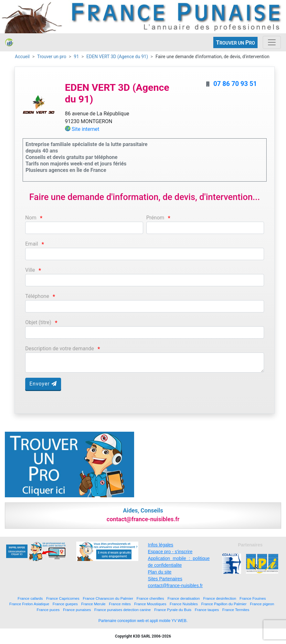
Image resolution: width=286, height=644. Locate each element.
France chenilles (150, 598)
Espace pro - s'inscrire (170, 552)
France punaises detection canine (123, 610)
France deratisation (184, 598)
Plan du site (160, 572)
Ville (30, 270)
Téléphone (37, 296)
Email (32, 244)
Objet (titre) (38, 322)
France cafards (30, 598)
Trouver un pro (52, 57)
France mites (120, 604)
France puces (48, 610)
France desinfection (220, 598)
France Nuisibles (184, 604)
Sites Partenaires (165, 579)
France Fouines (253, 598)
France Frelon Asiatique (29, 604)
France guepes (65, 604)
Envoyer (43, 384)
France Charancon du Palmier (108, 598)
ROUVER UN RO (235, 42)
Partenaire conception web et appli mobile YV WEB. (143, 621)
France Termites (236, 610)
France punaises (77, 610)
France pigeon (262, 604)
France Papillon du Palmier (224, 604)
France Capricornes (63, 598)
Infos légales (161, 545)
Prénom (155, 218)
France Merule (93, 604)
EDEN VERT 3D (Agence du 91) (117, 57)
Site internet (86, 129)
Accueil (22, 57)
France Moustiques (150, 604)
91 (76, 57)
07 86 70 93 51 (235, 84)
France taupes (207, 610)
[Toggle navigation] (272, 42)
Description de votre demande (60, 348)
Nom (31, 218)
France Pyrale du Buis (173, 610)
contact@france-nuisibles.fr (175, 586)
